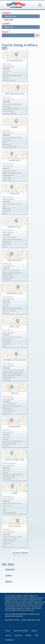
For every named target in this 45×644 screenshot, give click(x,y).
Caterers (9, 575)
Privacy (28, 635)
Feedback (9, 640)
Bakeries (9, 581)
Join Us (8, 635)
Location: (6, 24)
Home (8, 631)
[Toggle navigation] (40, 5)
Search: (6, 32)
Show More (20, 553)
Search (34, 631)
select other (9, 20)
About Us (18, 635)
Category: (6, 13)
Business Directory (21, 631)
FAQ (37, 635)
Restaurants (10, 569)
